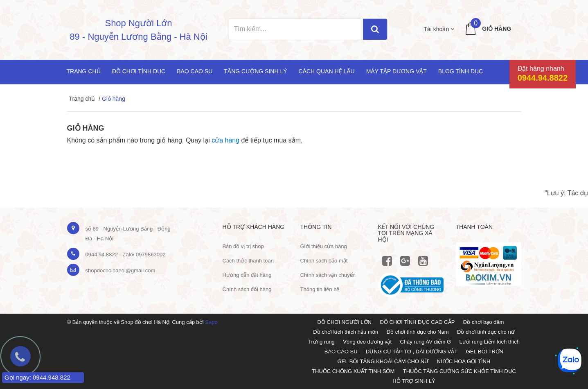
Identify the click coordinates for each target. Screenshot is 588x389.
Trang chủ (84, 71)
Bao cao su (195, 71)
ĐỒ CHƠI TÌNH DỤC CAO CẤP (417, 322)
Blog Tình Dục (461, 71)
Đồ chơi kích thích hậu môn (346, 332)
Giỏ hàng (497, 29)
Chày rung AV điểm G (425, 342)
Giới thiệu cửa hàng (324, 246)
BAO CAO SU (341, 352)
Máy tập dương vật (397, 71)
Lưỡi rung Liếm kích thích (489, 342)
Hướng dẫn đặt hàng (247, 275)
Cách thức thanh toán (248, 261)
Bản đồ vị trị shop (243, 246)
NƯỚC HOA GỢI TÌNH (463, 361)
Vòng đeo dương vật (367, 342)
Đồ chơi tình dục (139, 71)
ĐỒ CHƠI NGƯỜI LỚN (345, 322)
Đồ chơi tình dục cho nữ (486, 332)
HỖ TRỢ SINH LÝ (414, 381)
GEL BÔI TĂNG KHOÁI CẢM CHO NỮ (383, 361)
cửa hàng (225, 140)
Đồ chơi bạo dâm (484, 322)
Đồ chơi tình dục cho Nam (418, 332)
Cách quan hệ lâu (327, 71)
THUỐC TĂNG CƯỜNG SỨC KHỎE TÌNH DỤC (460, 371)
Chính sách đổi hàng (247, 289)
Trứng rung (321, 342)
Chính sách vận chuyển (328, 275)
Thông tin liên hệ (320, 289)
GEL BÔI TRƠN (485, 352)
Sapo (211, 322)
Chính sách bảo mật (324, 261)
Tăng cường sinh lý (255, 71)
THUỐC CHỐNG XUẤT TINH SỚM (353, 371)
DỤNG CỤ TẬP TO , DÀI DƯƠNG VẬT (412, 352)
